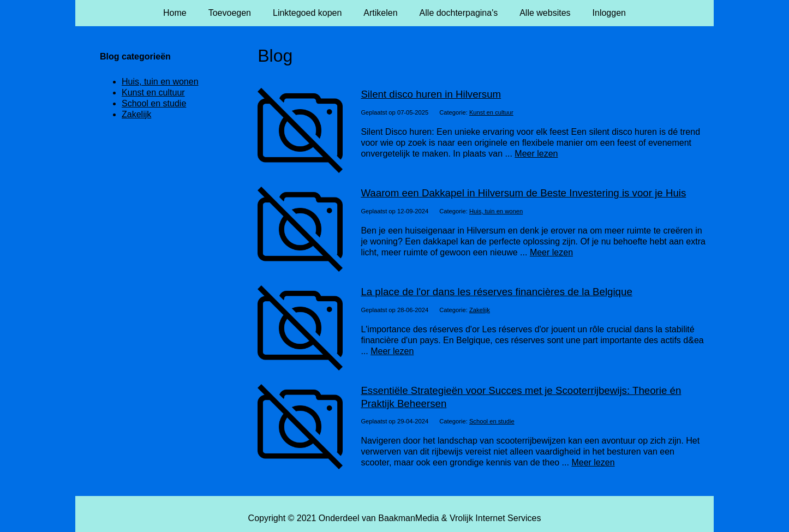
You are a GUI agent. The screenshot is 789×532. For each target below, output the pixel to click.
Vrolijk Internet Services (495, 518)
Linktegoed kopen (307, 13)
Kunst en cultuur (491, 112)
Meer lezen (536, 154)
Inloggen (609, 13)
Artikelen (380, 13)
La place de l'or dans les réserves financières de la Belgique (496, 292)
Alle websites (545, 13)
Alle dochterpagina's (459, 13)
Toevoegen (230, 13)
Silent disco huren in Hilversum (431, 94)
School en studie (492, 421)
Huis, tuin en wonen (496, 211)
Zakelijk (480, 310)
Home (175, 13)
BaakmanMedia (408, 518)
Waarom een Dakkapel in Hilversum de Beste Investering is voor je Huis (523, 193)
